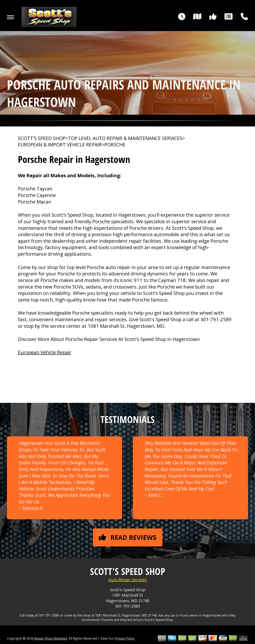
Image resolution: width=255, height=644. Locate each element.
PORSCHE (115, 145)
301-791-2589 (216, 319)
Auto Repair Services (128, 580)
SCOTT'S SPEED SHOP (42, 138)
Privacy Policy (125, 638)
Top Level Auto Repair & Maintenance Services (125, 138)
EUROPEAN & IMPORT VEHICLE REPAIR (60, 145)
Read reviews (128, 537)
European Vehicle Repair (45, 352)
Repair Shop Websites (50, 638)
